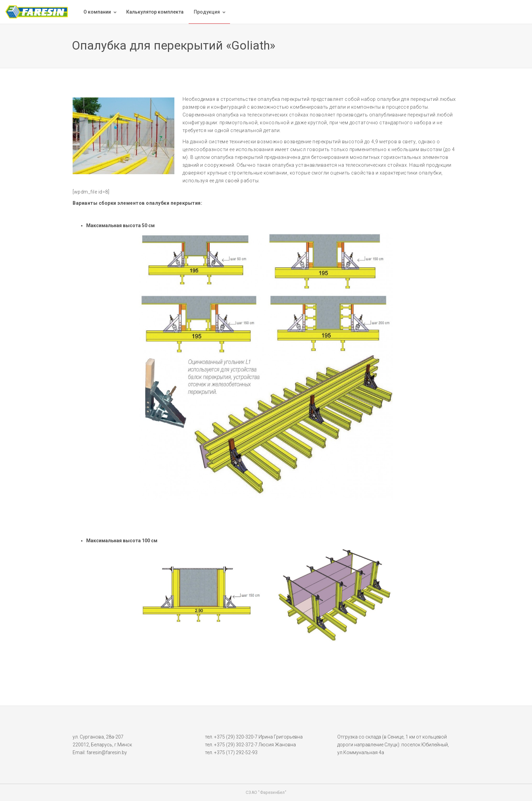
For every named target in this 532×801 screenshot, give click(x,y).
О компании (97, 12)
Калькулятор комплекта (155, 12)
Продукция (207, 12)
